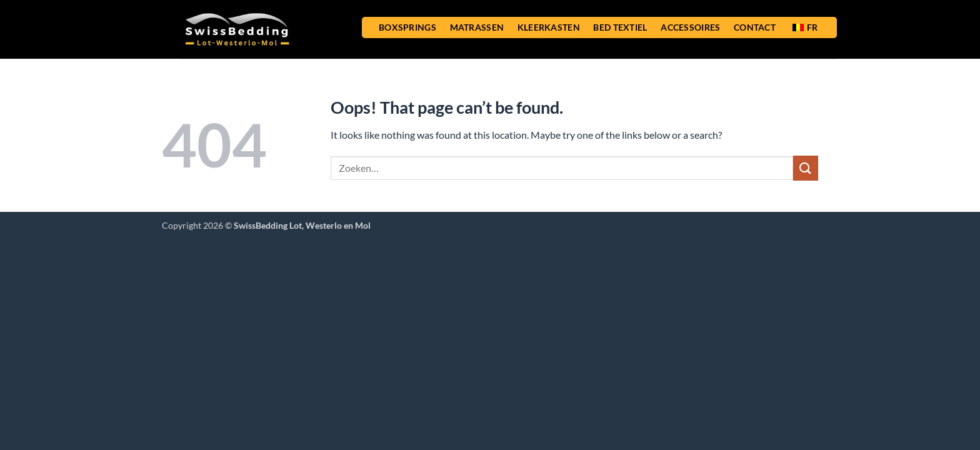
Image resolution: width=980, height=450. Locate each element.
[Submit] (806, 168)
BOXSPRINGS (407, 27)
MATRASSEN (477, 27)
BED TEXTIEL (620, 27)
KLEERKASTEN (549, 27)
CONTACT (755, 27)
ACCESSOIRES (690, 27)
